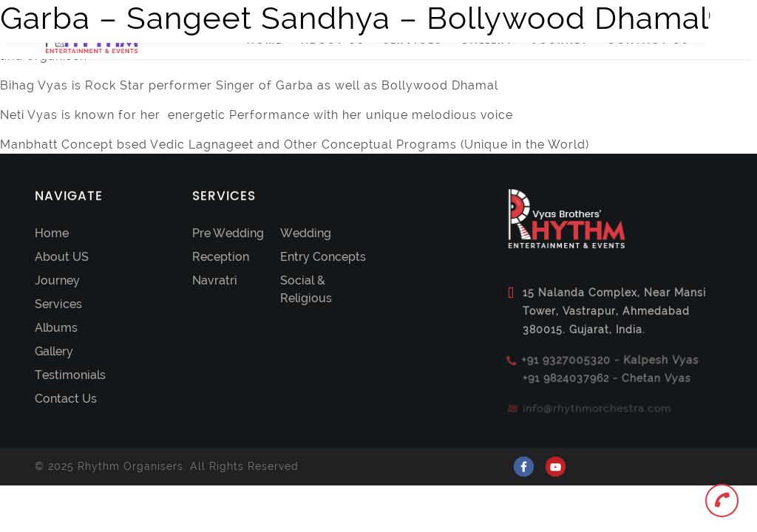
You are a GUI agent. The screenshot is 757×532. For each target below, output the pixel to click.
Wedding (306, 233)
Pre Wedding (228, 233)
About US (62, 257)
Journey (57, 280)
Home (52, 233)
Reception (221, 257)
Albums (56, 328)
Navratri (215, 280)
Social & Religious (306, 289)
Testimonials (70, 375)
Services (58, 304)
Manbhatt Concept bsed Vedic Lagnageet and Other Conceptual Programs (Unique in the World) (295, 144)
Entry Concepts (323, 257)
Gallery (54, 351)
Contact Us (66, 399)
